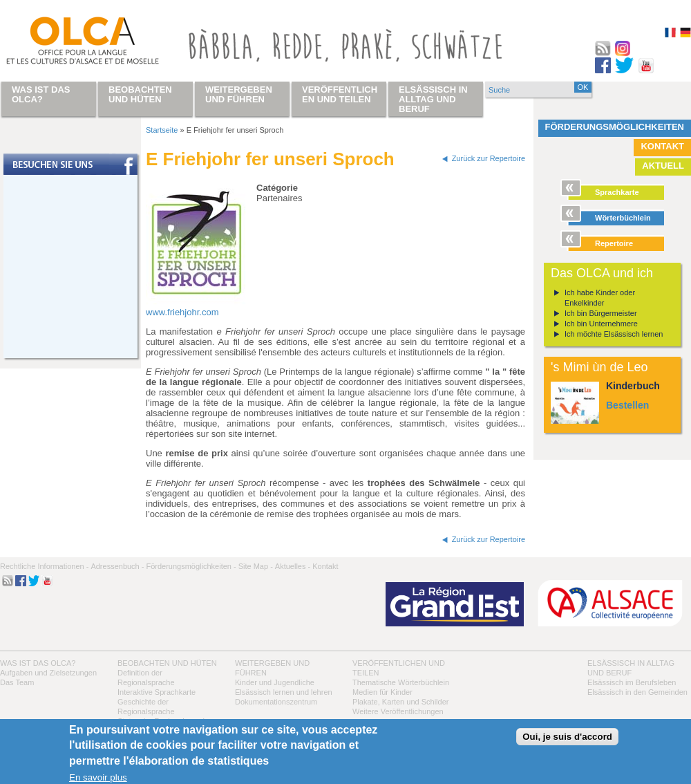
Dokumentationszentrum (276, 702)
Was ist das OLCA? (38, 663)
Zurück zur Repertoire (489, 158)
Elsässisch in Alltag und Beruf (433, 99)
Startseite (162, 130)
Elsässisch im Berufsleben (632, 682)
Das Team (17, 682)
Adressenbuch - (117, 566)
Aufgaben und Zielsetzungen (48, 673)
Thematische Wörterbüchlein (401, 682)
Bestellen (627, 405)
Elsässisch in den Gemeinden (637, 692)
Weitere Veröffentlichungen (398, 711)
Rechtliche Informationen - (44, 566)
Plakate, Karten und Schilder (400, 702)
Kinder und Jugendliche (275, 682)
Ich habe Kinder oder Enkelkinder (600, 298)
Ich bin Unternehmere (601, 324)
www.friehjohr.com (182, 312)
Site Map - (256, 566)
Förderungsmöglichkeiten (615, 127)
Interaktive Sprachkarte (157, 692)
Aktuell (663, 166)
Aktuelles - (293, 566)
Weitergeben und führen (239, 94)
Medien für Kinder (382, 692)
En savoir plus (98, 777)
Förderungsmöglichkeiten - (191, 566)
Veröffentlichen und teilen (340, 94)
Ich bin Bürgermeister (601, 313)
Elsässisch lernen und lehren (284, 692)
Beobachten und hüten (167, 663)
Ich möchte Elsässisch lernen (614, 334)
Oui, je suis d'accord (567, 737)
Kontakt (662, 146)
